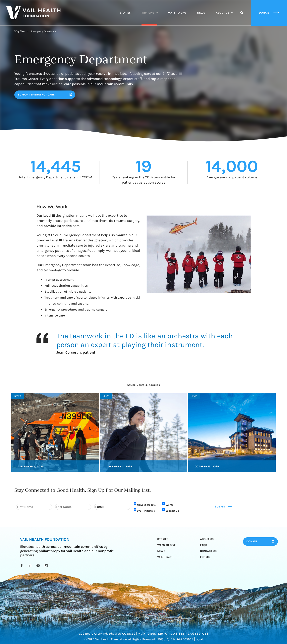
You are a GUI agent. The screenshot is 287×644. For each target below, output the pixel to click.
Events (170, 505)
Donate (252, 541)
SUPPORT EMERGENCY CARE (36, 95)
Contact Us (208, 551)
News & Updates (147, 505)
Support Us (172, 511)
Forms (205, 557)
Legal (199, 639)
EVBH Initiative (146, 511)
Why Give (148, 13)
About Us (223, 13)
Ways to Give (177, 13)
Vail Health (165, 557)
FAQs (204, 545)
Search (242, 16)
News (201, 13)
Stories (125, 13)
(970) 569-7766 (197, 634)
